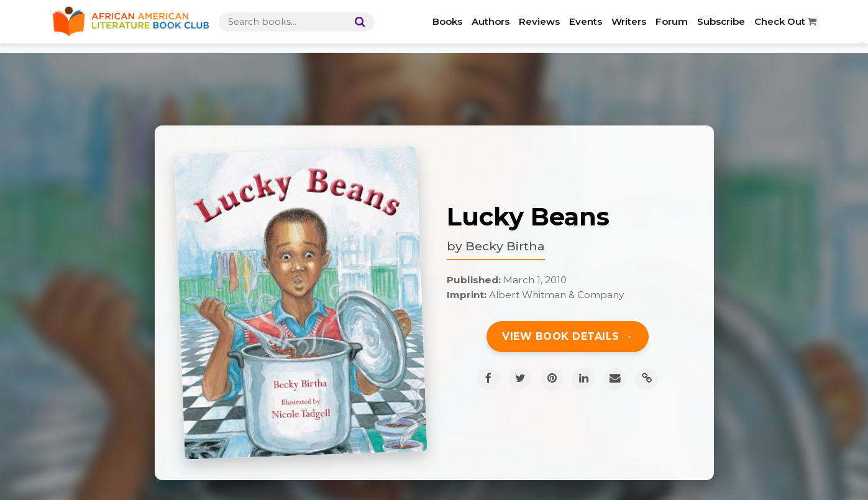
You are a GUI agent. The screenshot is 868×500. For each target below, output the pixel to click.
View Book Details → (568, 336)
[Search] (357, 22)
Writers (629, 21)
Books (447, 21)
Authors (491, 21)
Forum (672, 21)
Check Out (785, 21)
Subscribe (721, 21)
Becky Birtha (505, 246)
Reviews (539, 21)
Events (586, 21)
